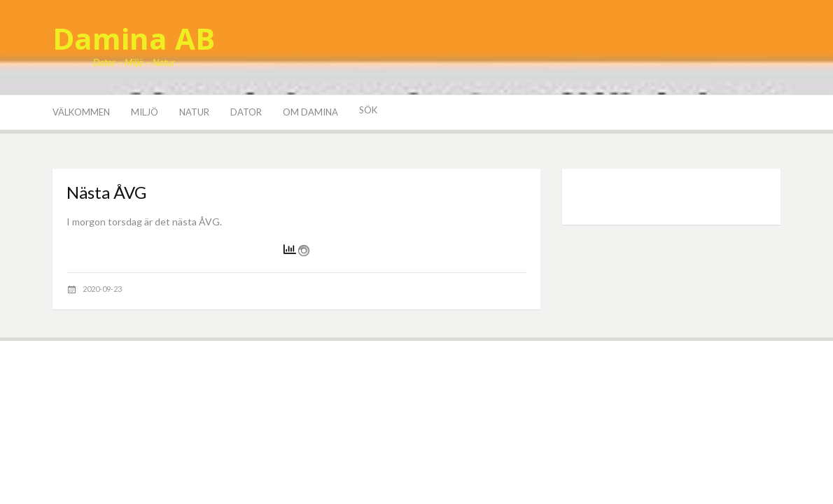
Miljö (145, 112)
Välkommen (81, 112)
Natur (194, 112)
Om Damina (310, 112)
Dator (246, 112)
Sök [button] (368, 110)
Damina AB (134, 38)
